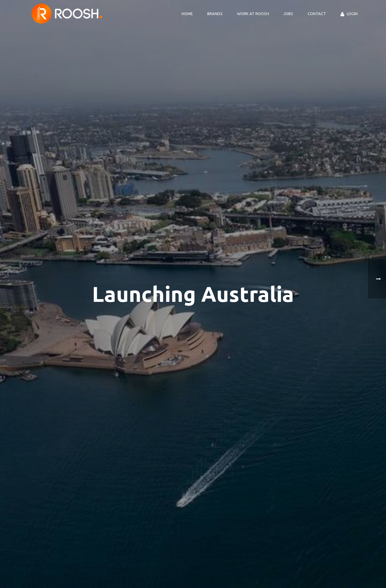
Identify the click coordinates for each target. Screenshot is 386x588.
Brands (215, 14)
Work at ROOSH (253, 14)
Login (349, 14)
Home (187, 14)
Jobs (288, 14)
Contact (317, 14)
